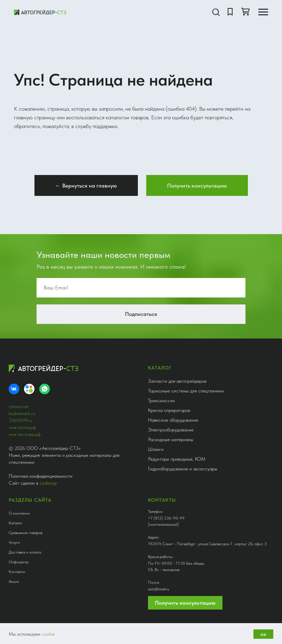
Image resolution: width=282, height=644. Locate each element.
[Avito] (29, 389)
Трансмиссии (161, 400)
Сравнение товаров (26, 533)
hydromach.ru (22, 413)
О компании (19, 513)
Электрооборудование (171, 430)
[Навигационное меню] (263, 12)
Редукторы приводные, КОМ (177, 459)
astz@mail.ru (159, 589)
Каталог (15, 523)
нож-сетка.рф (22, 427)
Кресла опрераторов (169, 410)
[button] (216, 12)
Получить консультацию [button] (185, 603)
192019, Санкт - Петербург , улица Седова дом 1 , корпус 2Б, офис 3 (207, 544)
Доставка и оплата (25, 552)
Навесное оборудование (173, 420)
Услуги (14, 542)
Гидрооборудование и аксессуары (183, 469)
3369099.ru (21, 420)
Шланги (156, 449)
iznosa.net (19, 406)
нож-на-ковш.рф (25, 434)
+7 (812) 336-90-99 (166, 518)
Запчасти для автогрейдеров (177, 381)
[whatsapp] (45, 389)
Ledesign (49, 483)
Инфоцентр (19, 562)
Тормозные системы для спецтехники (186, 391)
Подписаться (141, 314)
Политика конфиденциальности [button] (41, 476)
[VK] (14, 389)
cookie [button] (48, 634)
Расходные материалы (171, 439)
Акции (14, 581)
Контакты (17, 572)
